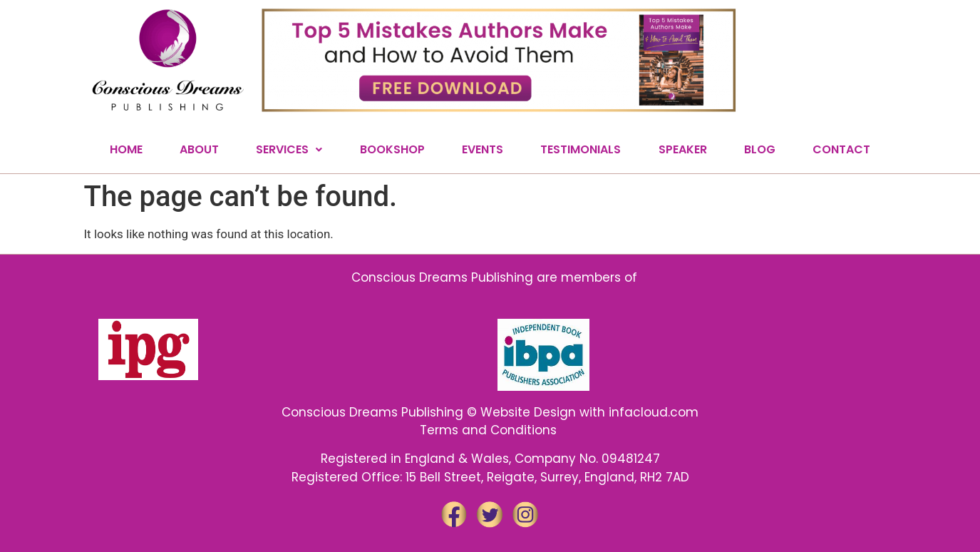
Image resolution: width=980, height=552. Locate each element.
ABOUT (199, 149)
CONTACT (841, 149)
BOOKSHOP (392, 149)
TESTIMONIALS (581, 149)
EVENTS (483, 149)
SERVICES (289, 149)
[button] (289, 150)
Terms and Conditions (490, 430)
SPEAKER (683, 149)
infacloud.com (654, 412)
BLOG (760, 149)
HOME (126, 149)
